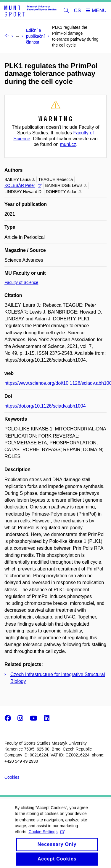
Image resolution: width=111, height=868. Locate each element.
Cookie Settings (46, 837)
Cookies (12, 777)
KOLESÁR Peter (23, 185)
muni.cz (68, 144)
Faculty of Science (21, 282)
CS (78, 11)
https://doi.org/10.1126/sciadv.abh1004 (45, 406)
